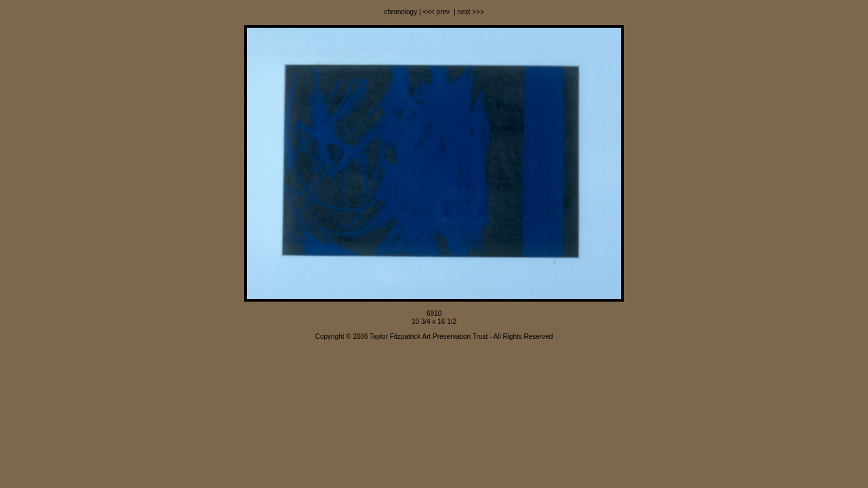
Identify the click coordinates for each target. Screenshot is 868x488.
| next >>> (468, 12)
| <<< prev (433, 12)
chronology (400, 12)
